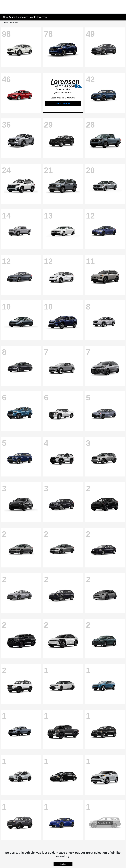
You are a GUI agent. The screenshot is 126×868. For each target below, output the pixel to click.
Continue (63, 864)
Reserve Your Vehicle (63, 103)
